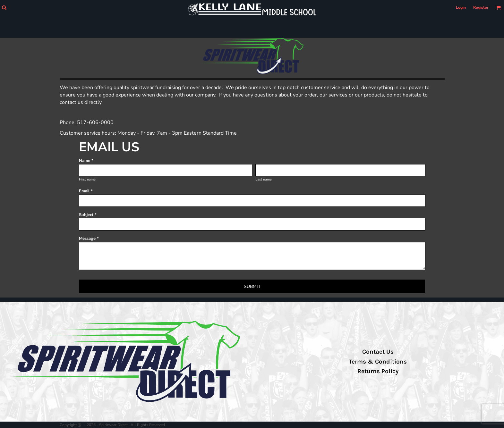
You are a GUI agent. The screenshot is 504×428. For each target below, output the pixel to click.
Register (481, 7)
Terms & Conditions (378, 362)
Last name (264, 179)
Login (461, 7)
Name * (86, 161)
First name (87, 179)
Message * (89, 239)
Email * (86, 191)
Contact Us (378, 352)
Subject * (88, 215)
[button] (4, 8)
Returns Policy (378, 371)
